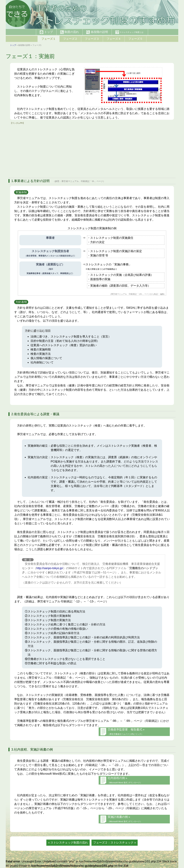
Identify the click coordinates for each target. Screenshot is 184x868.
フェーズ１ (49, 39)
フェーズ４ (114, 39)
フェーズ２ (70, 39)
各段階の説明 (97, 32)
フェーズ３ (92, 39)
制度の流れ (70, 32)
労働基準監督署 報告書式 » (126, 732)
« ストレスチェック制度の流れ (68, 843)
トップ (46, 32)
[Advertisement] (92, 150)
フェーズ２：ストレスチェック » (115, 843)
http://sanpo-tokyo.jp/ (50, 568)
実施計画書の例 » (125, 819)
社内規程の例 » (125, 780)
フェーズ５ (135, 39)
